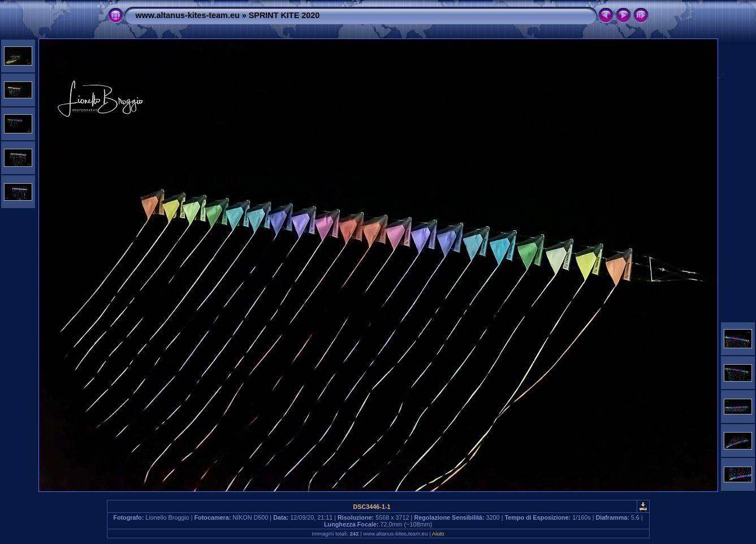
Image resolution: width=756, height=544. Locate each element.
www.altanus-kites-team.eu (188, 15)
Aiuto (438, 534)
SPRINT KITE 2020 (284, 15)
